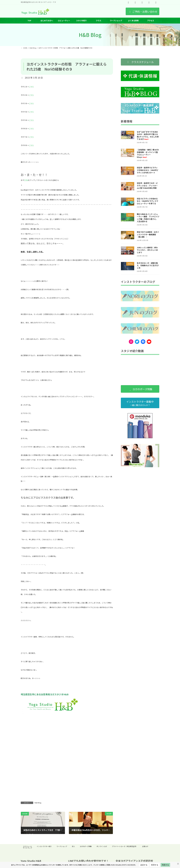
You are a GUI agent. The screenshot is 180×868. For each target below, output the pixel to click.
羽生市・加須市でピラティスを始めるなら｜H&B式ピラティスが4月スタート (148, 170)
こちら (31, 87)
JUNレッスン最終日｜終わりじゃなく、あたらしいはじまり (147, 250)
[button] (140, 62)
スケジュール (27, 846)
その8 (26, 180)
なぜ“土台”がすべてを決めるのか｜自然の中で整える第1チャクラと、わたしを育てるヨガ (148, 135)
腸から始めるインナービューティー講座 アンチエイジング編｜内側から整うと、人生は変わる (148, 218)
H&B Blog (38, 803)
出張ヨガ (145, 846)
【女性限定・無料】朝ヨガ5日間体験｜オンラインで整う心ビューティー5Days (148, 153)
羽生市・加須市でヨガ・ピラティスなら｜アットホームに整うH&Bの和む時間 (147, 186)
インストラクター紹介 (44, 846)
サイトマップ (27, 848)
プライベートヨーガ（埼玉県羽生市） (125, 846)
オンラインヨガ (102, 846)
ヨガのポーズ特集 (86, 846)
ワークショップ (62, 846)
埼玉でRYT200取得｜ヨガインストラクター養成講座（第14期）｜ (148, 234)
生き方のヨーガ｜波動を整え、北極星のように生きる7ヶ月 (148, 265)
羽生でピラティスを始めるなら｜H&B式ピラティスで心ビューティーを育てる (147, 201)
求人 (73, 846)
